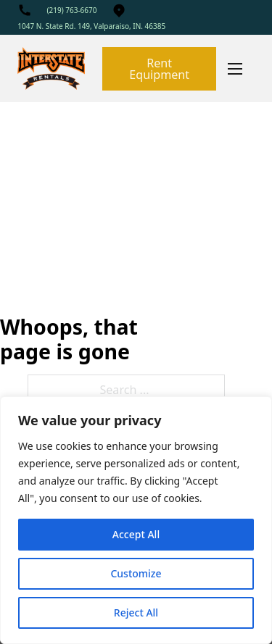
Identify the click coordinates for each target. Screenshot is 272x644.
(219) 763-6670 (71, 10)
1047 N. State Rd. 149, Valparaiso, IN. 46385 (91, 26)
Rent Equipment (159, 69)
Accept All (136, 534)
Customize (136, 573)
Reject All (136, 612)
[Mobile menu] (235, 69)
